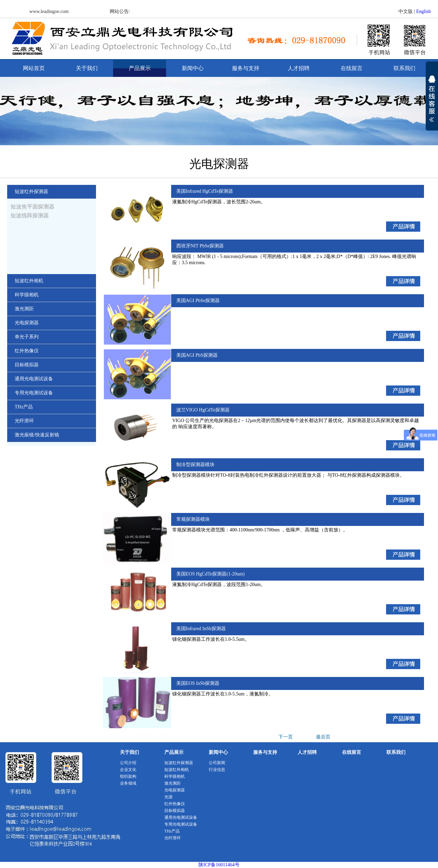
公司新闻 (217, 763)
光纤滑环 (173, 838)
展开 (432, 103)
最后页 (323, 737)
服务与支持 (246, 68)
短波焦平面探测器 (32, 207)
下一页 (286, 737)
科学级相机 (175, 776)
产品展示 (140, 68)
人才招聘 (299, 68)
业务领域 (128, 783)
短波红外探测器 (179, 763)
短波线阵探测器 (30, 215)
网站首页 (34, 68)
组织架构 (128, 776)
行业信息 (217, 770)
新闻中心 (193, 68)
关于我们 (87, 68)
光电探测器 (175, 790)
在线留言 (352, 68)
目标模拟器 (175, 811)
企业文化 (128, 770)
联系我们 (405, 68)
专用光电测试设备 (181, 824)
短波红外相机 (177, 770)
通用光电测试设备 (181, 817)
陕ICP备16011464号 (219, 865)
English (423, 11)
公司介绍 (128, 763)
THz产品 (172, 831)
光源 (168, 797)
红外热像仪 (175, 804)
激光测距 (173, 783)
